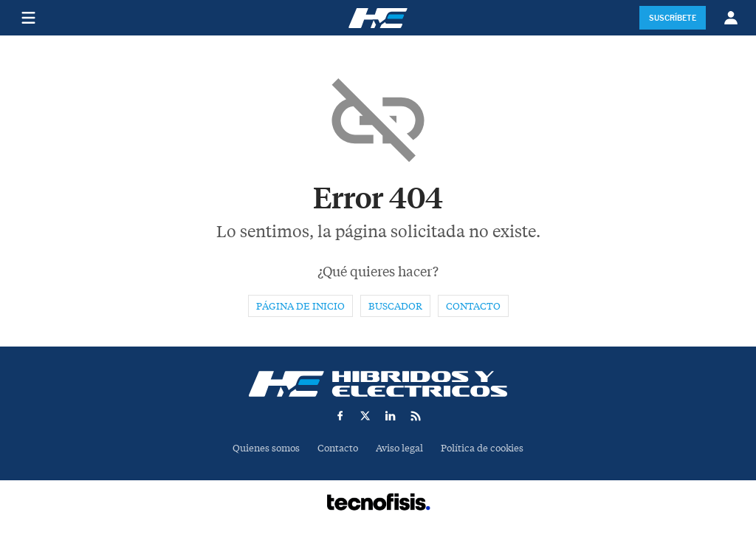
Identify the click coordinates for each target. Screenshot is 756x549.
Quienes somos (266, 448)
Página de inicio (300, 306)
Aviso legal (399, 448)
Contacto (473, 306)
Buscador (395, 306)
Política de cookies (482, 448)
